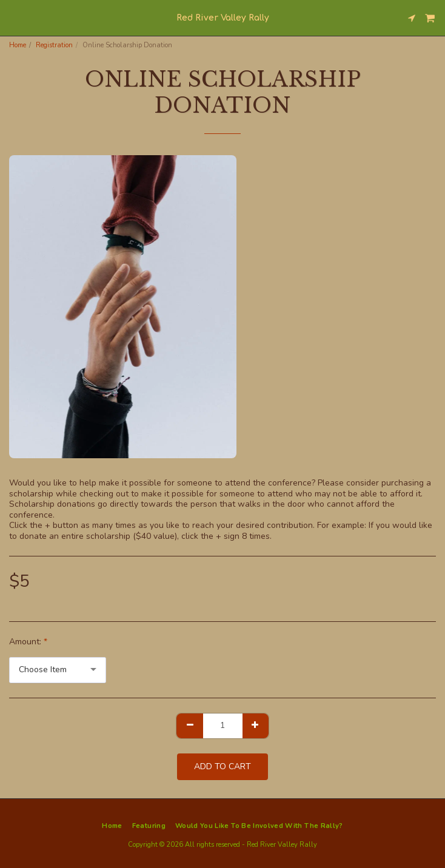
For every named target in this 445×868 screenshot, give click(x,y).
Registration (54, 45)
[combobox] (58, 670)
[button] (13, 17)
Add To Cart (222, 766)
